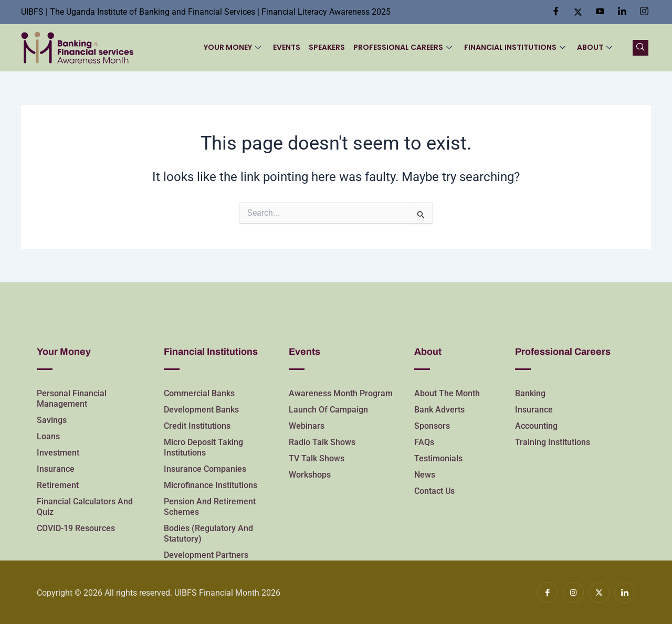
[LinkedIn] (622, 12)
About (595, 47)
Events (287, 47)
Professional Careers (403, 47)
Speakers (327, 47)
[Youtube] (600, 12)
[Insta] (644, 12)
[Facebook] (556, 12)
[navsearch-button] (640, 48)
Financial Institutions (515, 47)
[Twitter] (578, 12)
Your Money (233, 47)
